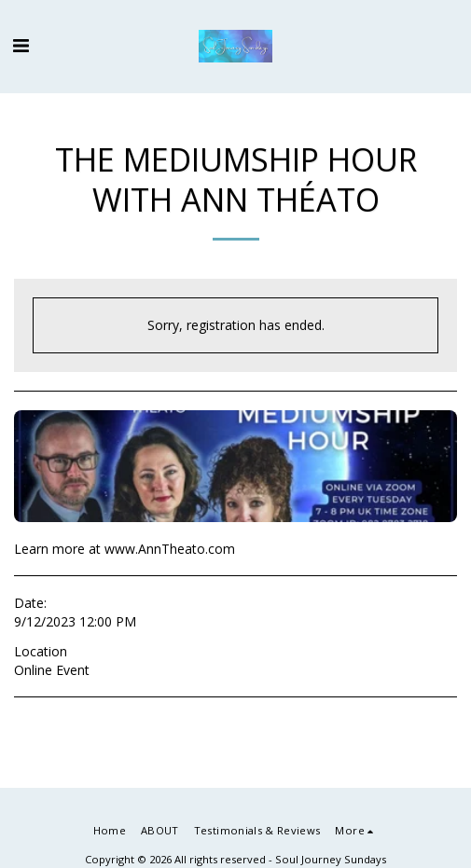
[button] (21, 45)
